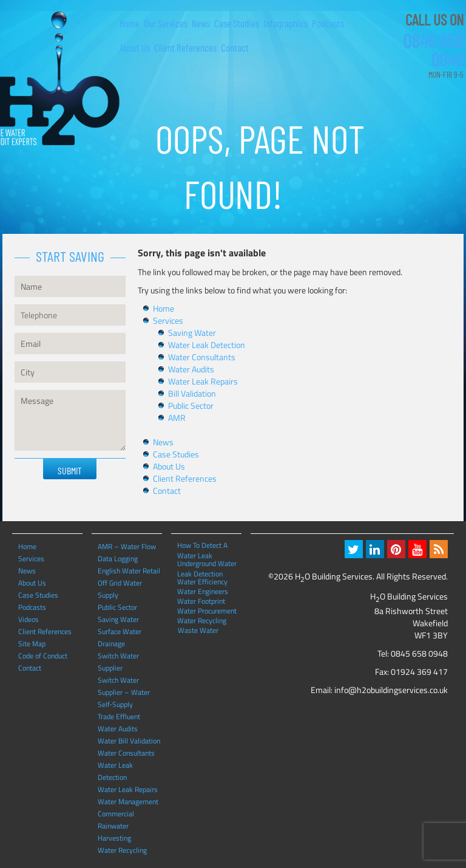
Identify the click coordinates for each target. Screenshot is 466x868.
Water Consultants (202, 357)
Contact (235, 47)
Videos (29, 619)
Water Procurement (207, 610)
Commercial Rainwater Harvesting (116, 826)
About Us (135, 47)
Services (168, 320)
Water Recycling (122, 850)
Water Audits (191, 369)
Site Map (32, 644)
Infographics (285, 23)
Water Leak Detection (207, 345)
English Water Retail (129, 571)
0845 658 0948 (433, 50)
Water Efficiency (202, 581)
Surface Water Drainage (120, 637)
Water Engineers (203, 591)
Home (130, 23)
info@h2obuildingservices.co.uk (391, 690)
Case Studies (237, 23)
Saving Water (192, 333)
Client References (185, 47)
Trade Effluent (119, 716)
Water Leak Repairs (203, 381)
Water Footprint (201, 601)
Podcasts (328, 23)
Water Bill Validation (129, 741)
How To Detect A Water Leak (202, 545)
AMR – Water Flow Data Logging (127, 552)
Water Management (128, 801)
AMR (177, 418)
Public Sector (191, 405)
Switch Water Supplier (118, 662)
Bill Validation (192, 393)
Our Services (166, 23)
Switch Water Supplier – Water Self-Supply (124, 692)
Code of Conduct (43, 656)
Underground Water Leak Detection (207, 563)
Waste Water (198, 630)
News (201, 23)
